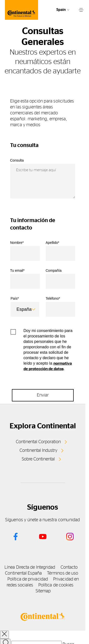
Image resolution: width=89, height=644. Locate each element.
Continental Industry (38, 451)
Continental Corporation (38, 442)
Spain (61, 10)
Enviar (43, 395)
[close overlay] (4, 635)
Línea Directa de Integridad (30, 567)
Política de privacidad (28, 579)
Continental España (23, 573)
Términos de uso (63, 573)
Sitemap (43, 591)
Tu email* (17, 270)
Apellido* (53, 243)
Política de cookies (56, 585)
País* (15, 298)
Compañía (54, 270)
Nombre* (17, 243)
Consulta (17, 160)
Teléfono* (53, 298)
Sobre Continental (38, 459)
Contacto (69, 567)
